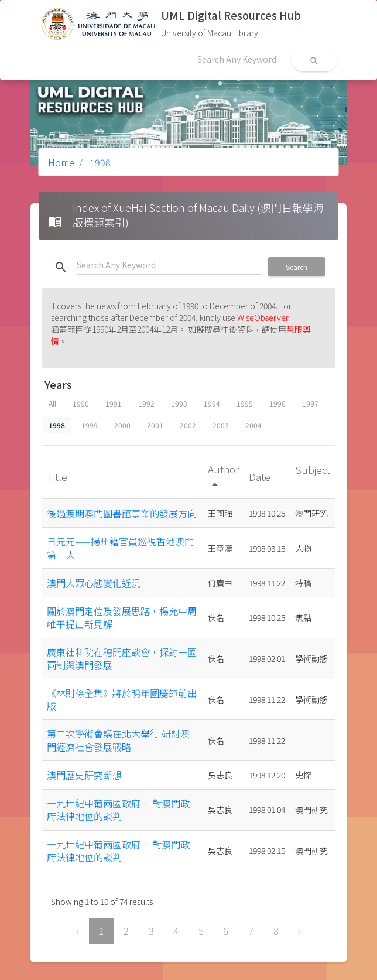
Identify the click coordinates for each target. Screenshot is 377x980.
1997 (310, 403)
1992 (146, 403)
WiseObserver (263, 317)
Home (61, 162)
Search (297, 267)
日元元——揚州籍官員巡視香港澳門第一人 (120, 548)
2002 (188, 425)
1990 (81, 403)
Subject (313, 469)
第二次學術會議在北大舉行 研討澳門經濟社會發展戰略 (118, 740)
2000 (122, 425)
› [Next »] (299, 931)
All (52, 403)
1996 (277, 403)
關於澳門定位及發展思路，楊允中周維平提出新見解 (122, 617)
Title (58, 477)
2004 (253, 425)
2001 (155, 425)
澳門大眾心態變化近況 (94, 583)
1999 (90, 425)
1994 (212, 403)
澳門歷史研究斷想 (84, 775)
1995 (245, 403)
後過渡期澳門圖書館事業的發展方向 (122, 513)
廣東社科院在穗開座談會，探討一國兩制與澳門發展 (122, 658)
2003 (221, 425)
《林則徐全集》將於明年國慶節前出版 (122, 699)
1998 (99, 162)
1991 (114, 403)
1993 (179, 403)
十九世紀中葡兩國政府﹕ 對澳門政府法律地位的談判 (118, 810)
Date (261, 477)
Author (223, 476)
